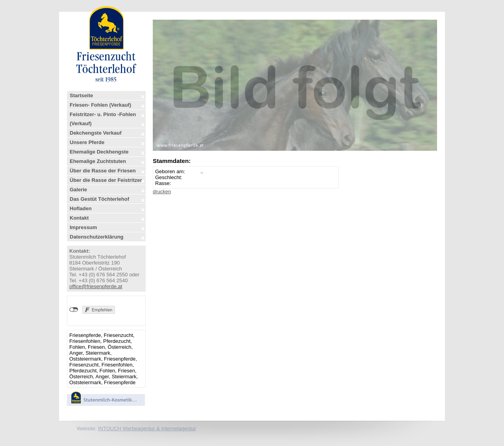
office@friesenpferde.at (96, 286)
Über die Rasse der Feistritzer (106, 180)
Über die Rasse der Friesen (103, 171)
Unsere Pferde (87, 142)
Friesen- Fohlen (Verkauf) (100, 105)
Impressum (83, 227)
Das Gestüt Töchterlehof (99, 199)
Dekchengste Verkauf (96, 133)
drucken (162, 192)
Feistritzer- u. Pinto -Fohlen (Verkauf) (103, 119)
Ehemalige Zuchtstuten (98, 161)
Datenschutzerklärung (97, 237)
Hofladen (81, 208)
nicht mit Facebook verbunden (74, 310)
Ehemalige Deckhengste (99, 152)
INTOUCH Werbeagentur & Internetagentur (147, 428)
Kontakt (79, 218)
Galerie (78, 190)
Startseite (81, 95)
